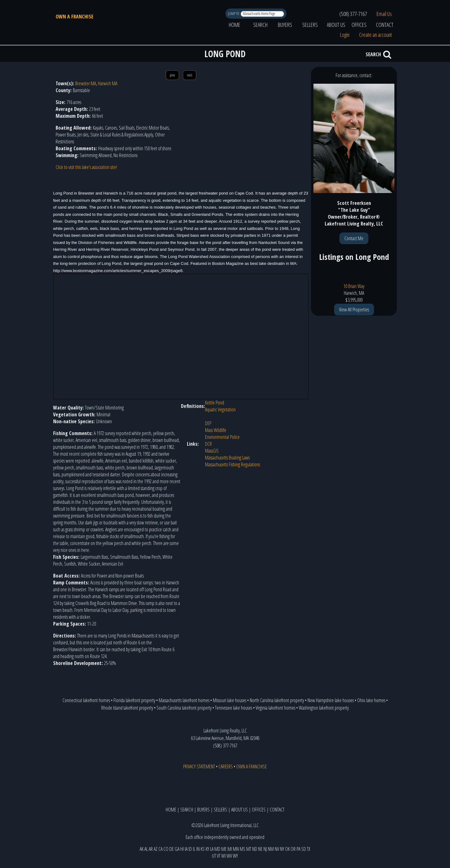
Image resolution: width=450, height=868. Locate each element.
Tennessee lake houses (234, 708)
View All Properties (354, 310)
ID (190, 849)
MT (249, 849)
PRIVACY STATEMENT (199, 766)
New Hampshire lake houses (331, 700)
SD (304, 849)
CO (166, 849)
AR (151, 849)
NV (277, 849)
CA (160, 849)
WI (223, 856)
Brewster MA (86, 83)
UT (214, 856)
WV (229, 856)
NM (271, 849)
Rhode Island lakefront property (127, 708)
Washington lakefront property (324, 708)
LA (212, 849)
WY (235, 856)
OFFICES (359, 25)
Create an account (375, 35)
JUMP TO (234, 14)
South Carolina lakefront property (184, 708)
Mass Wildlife (216, 430)
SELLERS (310, 25)
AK (142, 849)
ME (224, 849)
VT (219, 856)
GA (177, 849)
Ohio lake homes (371, 700)
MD (217, 849)
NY (282, 849)
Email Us (384, 14)
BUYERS (285, 25)
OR (293, 849)
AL (146, 849)
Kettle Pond (215, 403)
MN (236, 849)
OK (287, 849)
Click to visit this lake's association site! (86, 167)
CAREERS (226, 766)
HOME (235, 25)
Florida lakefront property (134, 700)
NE (260, 849)
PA (298, 849)
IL (194, 849)
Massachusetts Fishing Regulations (232, 464)
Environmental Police (222, 437)
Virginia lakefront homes (275, 708)
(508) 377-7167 (353, 14)
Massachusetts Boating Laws (227, 458)
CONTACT (385, 25)
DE (172, 849)
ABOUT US (336, 25)
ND (255, 849)
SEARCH (260, 25)
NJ (265, 849)
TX (309, 849)
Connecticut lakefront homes (86, 700)
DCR (208, 444)
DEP (208, 423)
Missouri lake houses (230, 700)
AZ (156, 849)
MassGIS (212, 451)
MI (230, 849)
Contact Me (354, 238)
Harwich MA (107, 83)
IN (198, 849)
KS (203, 849)
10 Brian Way (354, 286)
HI (182, 849)
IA (186, 849)
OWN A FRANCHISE (75, 17)
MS (242, 849)
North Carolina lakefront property (277, 700)
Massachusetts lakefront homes (184, 700)
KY (207, 849)
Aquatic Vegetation (220, 409)
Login (345, 35)
